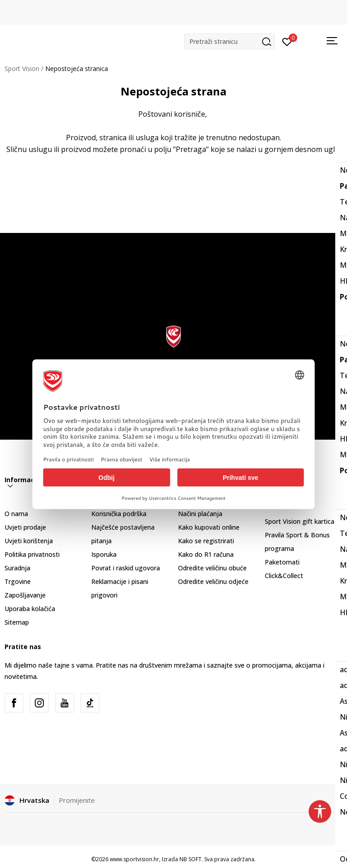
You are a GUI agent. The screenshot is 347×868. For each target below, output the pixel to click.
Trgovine (18, 581)
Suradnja (17, 568)
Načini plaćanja (200, 514)
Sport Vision (22, 69)
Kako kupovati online (209, 527)
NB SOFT (190, 859)
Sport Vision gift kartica (300, 521)
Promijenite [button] (77, 800)
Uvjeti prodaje (25, 527)
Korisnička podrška (119, 514)
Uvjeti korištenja (29, 541)
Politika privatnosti (32, 554)
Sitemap (17, 622)
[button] (230, 41)
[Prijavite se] (287, 41)
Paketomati (282, 562)
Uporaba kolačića (30, 609)
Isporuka (104, 554)
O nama (16, 514)
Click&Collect (284, 576)
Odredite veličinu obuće (212, 568)
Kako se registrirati (206, 541)
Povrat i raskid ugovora (126, 568)
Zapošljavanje (25, 595)
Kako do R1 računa (206, 554)
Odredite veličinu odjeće (213, 581)
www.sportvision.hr (134, 859)
